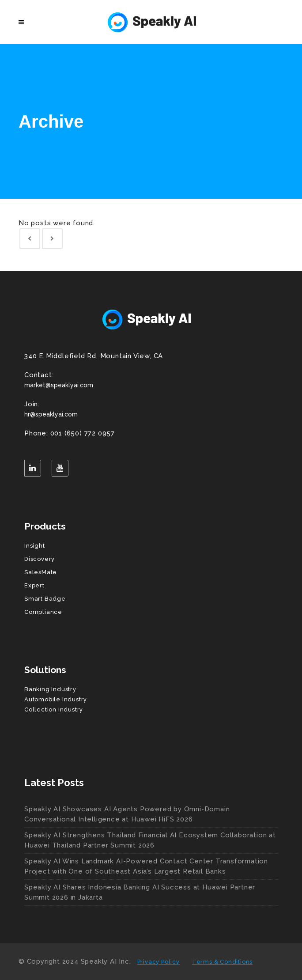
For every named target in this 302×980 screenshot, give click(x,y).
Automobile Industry (56, 699)
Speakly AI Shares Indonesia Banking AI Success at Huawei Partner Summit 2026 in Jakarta (140, 892)
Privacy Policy (159, 962)
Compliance (43, 612)
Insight (35, 546)
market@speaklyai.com (151, 379)
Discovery (40, 559)
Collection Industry (54, 709)
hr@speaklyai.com (151, 409)
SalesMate (41, 572)
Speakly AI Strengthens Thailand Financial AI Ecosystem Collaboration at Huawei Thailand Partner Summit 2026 (150, 840)
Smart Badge (45, 599)
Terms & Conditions (222, 962)
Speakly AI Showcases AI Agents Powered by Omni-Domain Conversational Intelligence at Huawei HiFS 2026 (127, 814)
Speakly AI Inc (105, 961)
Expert (34, 585)
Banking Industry (50, 689)
